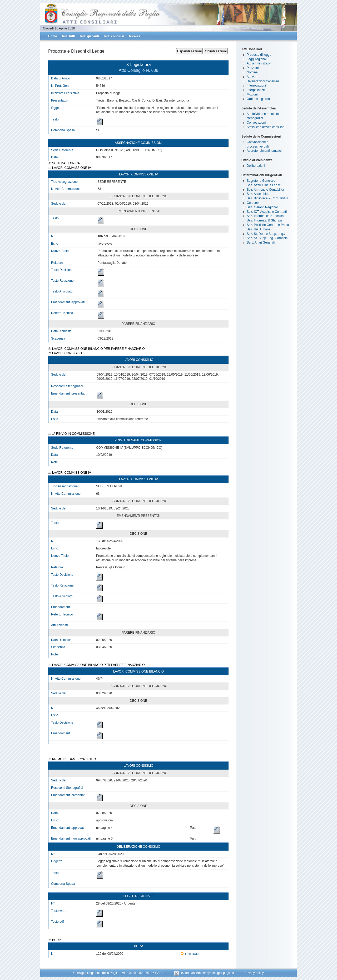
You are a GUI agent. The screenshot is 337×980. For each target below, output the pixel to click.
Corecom (253, 203)
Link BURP (190, 954)
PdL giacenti (90, 36)
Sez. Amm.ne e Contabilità (265, 190)
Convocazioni (256, 123)
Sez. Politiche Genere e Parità (268, 225)
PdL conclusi (114, 36)
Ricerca (135, 36)
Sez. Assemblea (258, 194)
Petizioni (253, 68)
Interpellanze (256, 90)
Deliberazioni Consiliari (263, 81)
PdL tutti (68, 36)
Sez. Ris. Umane (259, 229)
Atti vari (252, 77)
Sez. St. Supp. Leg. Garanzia (267, 238)
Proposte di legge (259, 55)
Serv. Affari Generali (261, 243)
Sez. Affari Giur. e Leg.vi (264, 185)
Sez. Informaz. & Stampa (264, 220)
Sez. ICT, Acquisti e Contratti (267, 212)
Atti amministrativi (259, 63)
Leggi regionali (257, 59)
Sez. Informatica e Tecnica (265, 216)
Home (53, 36)
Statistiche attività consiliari (266, 127)
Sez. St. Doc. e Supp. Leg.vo (267, 234)
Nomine (252, 72)
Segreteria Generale (261, 181)
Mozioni (252, 94)
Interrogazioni (256, 85)
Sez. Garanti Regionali (262, 207)
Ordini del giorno (258, 99)
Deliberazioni (256, 166)
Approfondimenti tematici (264, 151)
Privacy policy (254, 973)
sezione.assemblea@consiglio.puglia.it (204, 973)
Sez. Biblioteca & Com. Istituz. (268, 198)
